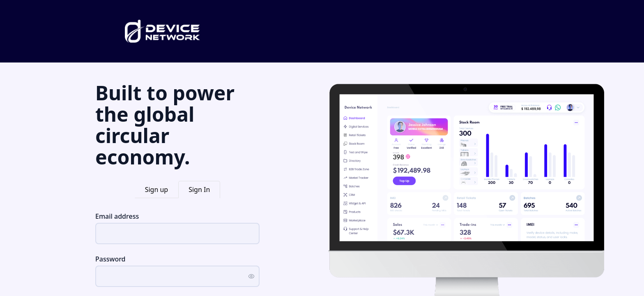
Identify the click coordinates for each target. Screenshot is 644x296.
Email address (117, 216)
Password (110, 259)
